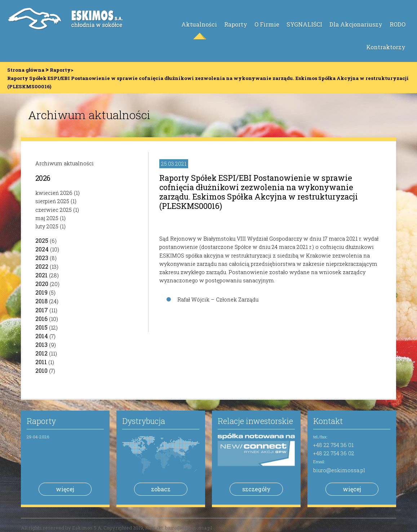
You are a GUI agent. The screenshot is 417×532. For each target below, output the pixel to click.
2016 (41, 319)
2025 (42, 240)
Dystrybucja (144, 421)
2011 (41, 362)
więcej (65, 489)
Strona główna (26, 70)
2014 (42, 336)
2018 (41, 301)
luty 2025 (47, 226)
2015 (41, 327)
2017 (42, 310)
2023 (42, 258)
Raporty (236, 24)
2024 (42, 249)
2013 (41, 345)
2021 (41, 275)
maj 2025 (47, 218)
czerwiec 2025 (54, 210)
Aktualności (199, 24)
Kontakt (328, 421)
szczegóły (256, 489)
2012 (41, 353)
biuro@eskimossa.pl (339, 470)
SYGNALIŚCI (304, 24)
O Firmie (267, 24)
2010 (41, 370)
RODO (398, 24)
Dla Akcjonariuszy (356, 24)
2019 (41, 292)
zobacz (161, 489)
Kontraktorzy (386, 47)
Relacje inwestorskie (255, 421)
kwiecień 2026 (54, 193)
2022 (42, 266)
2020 (42, 284)
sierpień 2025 (52, 201)
